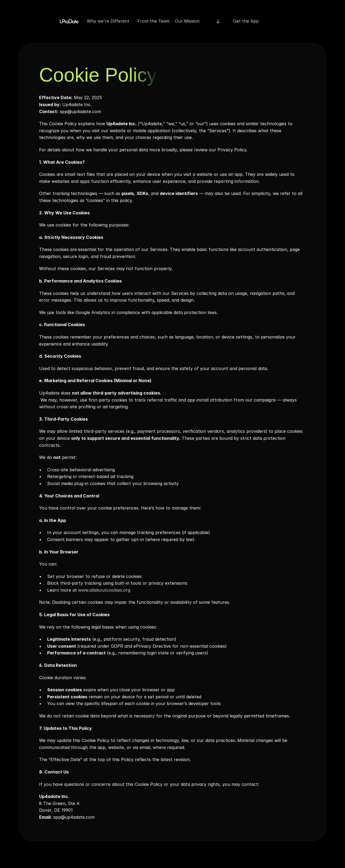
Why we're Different (109, 21)
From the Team (153, 21)
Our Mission (187, 21)
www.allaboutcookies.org (103, 590)
